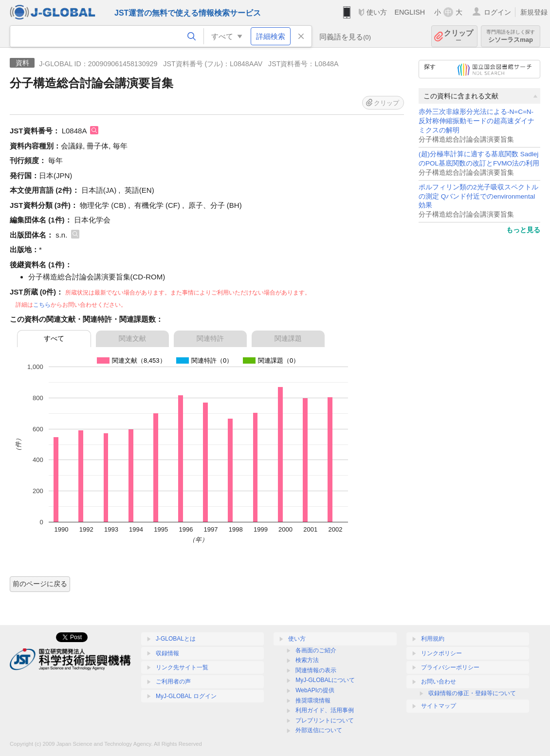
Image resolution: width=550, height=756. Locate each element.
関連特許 (210, 338)
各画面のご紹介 (316, 650)
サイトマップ (439, 706)
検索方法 (307, 660)
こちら (42, 305)
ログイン (497, 12)
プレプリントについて (325, 720)
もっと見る (523, 230)
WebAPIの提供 (315, 690)
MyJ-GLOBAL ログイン (186, 696)
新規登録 (534, 12)
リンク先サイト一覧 (182, 667)
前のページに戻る (40, 584)
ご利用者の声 (173, 682)
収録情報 (167, 653)
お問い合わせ (439, 682)
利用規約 (433, 639)
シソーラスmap (511, 36)
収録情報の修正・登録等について (472, 693)
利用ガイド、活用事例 (325, 710)
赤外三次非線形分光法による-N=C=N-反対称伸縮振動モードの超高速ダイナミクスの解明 (477, 121)
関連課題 (288, 338)
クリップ (458, 36)
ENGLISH (410, 12)
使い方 (377, 12)
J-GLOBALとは (176, 639)
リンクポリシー (441, 653)
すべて (54, 338)
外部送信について (319, 730)
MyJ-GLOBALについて (325, 680)
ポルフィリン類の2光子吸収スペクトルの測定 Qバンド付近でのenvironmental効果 (478, 196)
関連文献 (132, 338)
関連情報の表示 (316, 670)
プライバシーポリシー (450, 667)
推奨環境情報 (313, 701)
